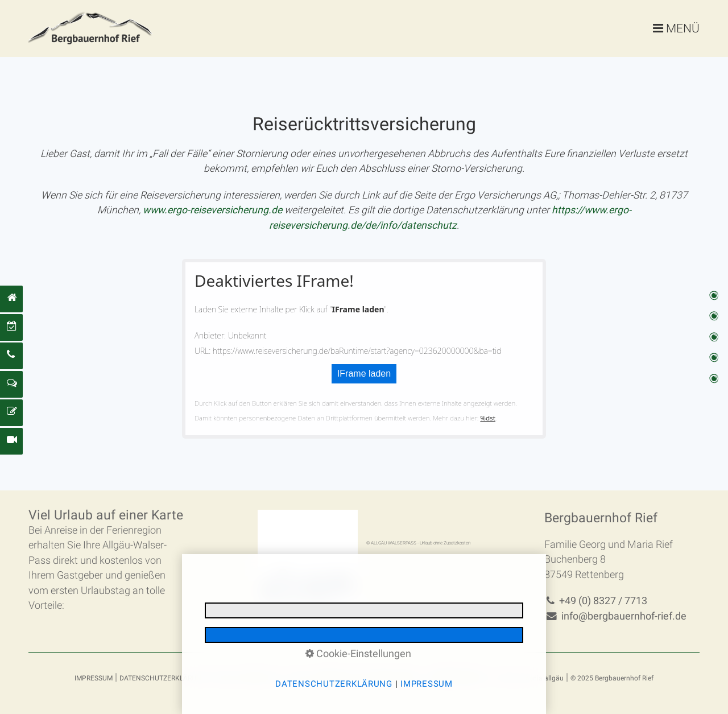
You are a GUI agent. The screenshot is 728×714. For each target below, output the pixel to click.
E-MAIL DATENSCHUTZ (248, 678)
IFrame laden (364, 373)
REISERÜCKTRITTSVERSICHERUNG (367, 678)
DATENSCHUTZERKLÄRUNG (163, 678)
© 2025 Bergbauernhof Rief (612, 678)
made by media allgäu (529, 678)
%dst (488, 418)
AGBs (298, 678)
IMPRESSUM (94, 678)
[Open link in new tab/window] (212, 210)
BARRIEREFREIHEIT (459, 678)
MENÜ (683, 28)
